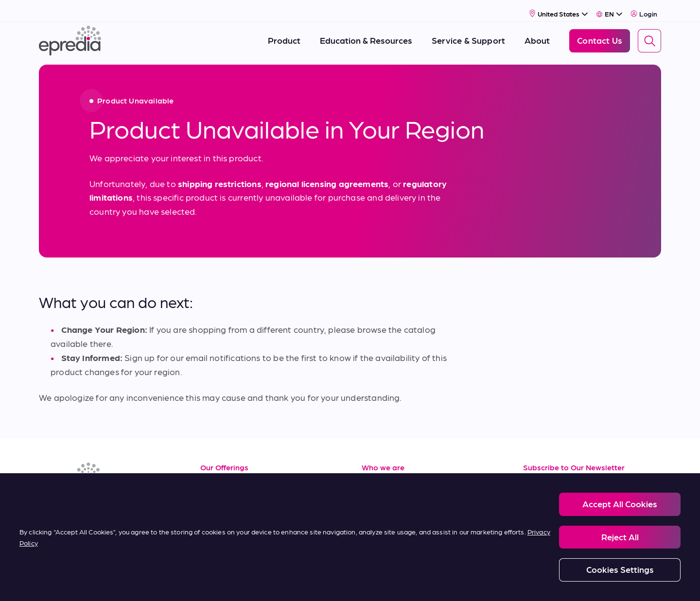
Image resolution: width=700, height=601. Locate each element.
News (373, 519)
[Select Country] (559, 8)
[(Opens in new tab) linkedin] (49, 503)
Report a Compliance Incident (379, 582)
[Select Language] (609, 8)
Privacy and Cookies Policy (196, 582)
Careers (377, 497)
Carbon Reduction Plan (468, 582)
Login (644, 8)
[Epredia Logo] (70, 35)
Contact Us (384, 541)
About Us (380, 475)
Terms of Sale (227, 519)
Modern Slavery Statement (286, 582)
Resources (221, 475)
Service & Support (236, 497)
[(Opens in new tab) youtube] (95, 503)
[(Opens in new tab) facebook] (72, 503)
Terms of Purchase (237, 541)
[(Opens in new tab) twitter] (119, 503)
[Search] (649, 35)
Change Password (542, 582)
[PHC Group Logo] (55, 583)
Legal (134, 582)
